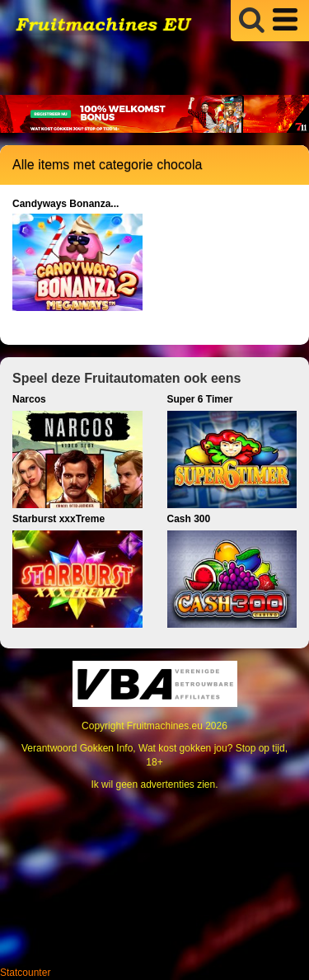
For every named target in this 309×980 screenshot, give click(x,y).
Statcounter (25, 973)
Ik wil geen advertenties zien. (154, 784)
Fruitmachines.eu (165, 726)
